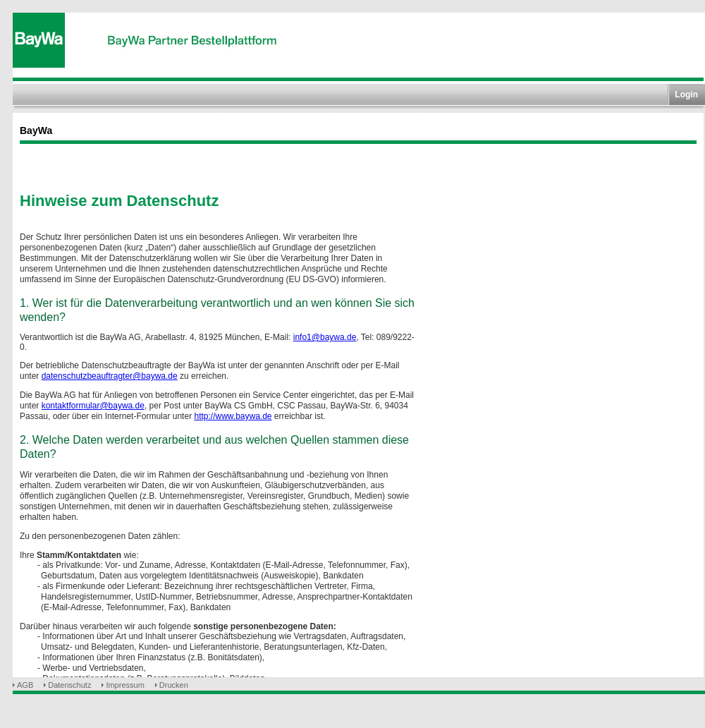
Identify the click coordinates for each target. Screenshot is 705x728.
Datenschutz (69, 685)
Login (686, 95)
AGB (25, 685)
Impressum (125, 685)
